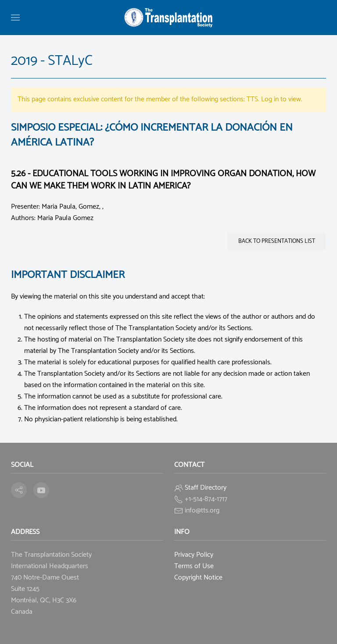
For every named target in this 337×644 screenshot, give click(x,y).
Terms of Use (194, 566)
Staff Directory (206, 488)
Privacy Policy (194, 555)
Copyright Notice (198, 578)
